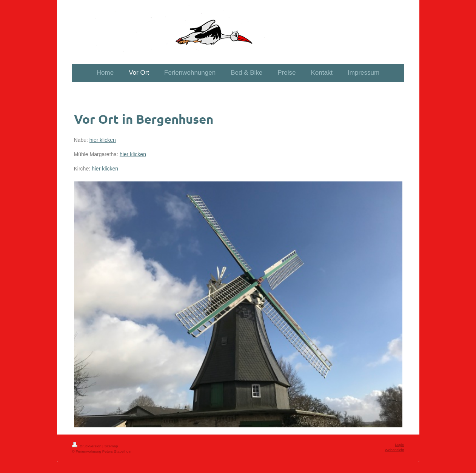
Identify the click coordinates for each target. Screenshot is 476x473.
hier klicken (103, 140)
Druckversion (87, 446)
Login (400, 445)
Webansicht (394, 450)
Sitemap (111, 446)
